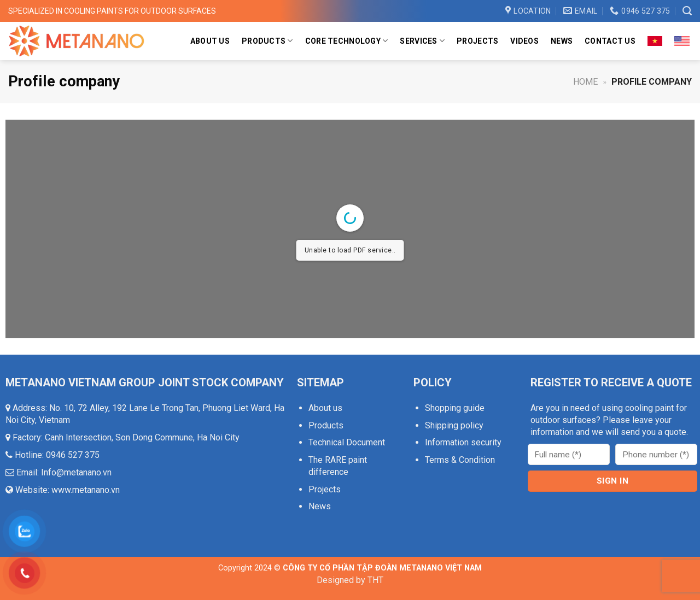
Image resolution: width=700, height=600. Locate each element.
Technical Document (347, 442)
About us (210, 41)
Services (422, 41)
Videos (524, 41)
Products (267, 41)
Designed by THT (350, 580)
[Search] (687, 11)
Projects (477, 41)
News (562, 41)
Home (585, 82)
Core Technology (347, 41)
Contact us (610, 41)
